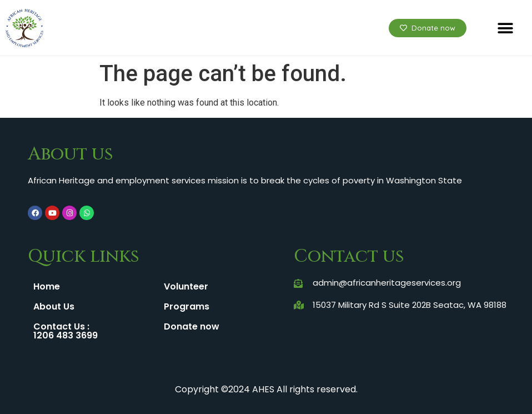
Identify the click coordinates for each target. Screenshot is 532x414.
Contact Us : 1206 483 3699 (66, 331)
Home (47, 286)
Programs (187, 306)
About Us (54, 306)
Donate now (192, 326)
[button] (506, 28)
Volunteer (186, 286)
